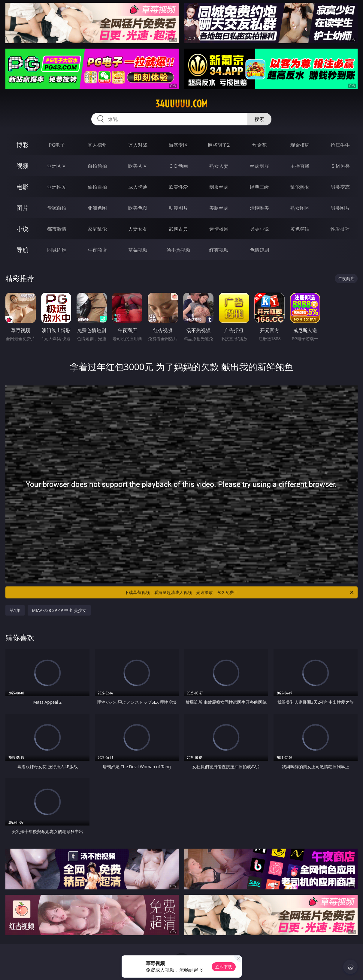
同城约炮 (57, 250)
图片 (23, 208)
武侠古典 (178, 229)
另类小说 (259, 229)
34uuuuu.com (181, 104)
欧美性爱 (178, 187)
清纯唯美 (259, 208)
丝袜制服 (259, 166)
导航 (23, 250)
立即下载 (224, 967)
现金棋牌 (300, 145)
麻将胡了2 (219, 145)
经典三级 (259, 187)
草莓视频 (138, 250)
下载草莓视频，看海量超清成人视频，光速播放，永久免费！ (239, 592)
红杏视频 (219, 250)
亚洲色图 (97, 208)
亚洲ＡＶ (57, 166)
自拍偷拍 (97, 166)
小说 (23, 229)
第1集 (15, 610)
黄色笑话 (300, 229)
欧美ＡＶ (138, 166)
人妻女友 (138, 229)
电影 (23, 187)
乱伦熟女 (300, 187)
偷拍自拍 (97, 187)
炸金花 (259, 145)
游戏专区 (178, 145)
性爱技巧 (340, 229)
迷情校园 (219, 229)
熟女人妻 (219, 166)
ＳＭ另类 (340, 166)
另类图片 (340, 208)
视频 (23, 166)
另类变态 (340, 187)
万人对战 (138, 145)
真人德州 (97, 145)
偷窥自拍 (57, 208)
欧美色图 (138, 208)
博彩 (23, 145)
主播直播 (300, 166)
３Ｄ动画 (178, 166)
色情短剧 (259, 250)
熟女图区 (300, 208)
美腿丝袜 (219, 208)
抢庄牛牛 (340, 145)
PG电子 (57, 145)
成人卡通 (138, 187)
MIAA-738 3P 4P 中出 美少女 (59, 610)
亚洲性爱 (57, 187)
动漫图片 (178, 208)
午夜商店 (97, 250)
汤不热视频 (178, 250)
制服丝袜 (219, 187)
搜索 (259, 119)
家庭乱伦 (97, 229)
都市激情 (57, 229)
